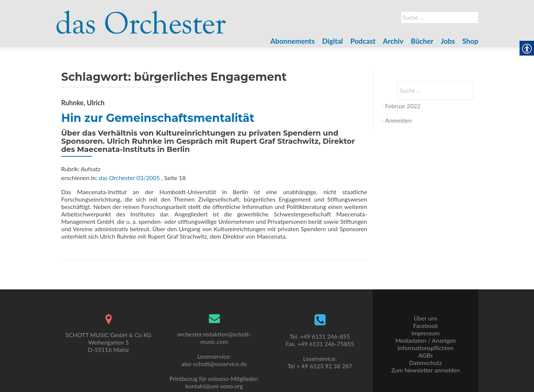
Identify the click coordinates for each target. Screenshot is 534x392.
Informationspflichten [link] (426, 348)
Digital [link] (333, 41)
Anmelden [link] (398, 120)
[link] (141, 18)
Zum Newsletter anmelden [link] (426, 370)
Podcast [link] (363, 41)
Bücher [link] (422, 41)
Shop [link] (470, 41)
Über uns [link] (426, 318)
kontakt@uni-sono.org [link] (214, 386)
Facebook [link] (426, 325)
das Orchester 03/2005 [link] (129, 178)
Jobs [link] (448, 41)
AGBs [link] (426, 355)
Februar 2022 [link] (403, 106)
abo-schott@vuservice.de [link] (214, 364)
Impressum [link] (425, 333)
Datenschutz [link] (425, 363)
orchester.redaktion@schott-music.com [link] (214, 338)
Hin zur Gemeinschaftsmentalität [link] (158, 118)
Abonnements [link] (293, 41)
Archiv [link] (393, 41)
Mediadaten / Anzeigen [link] (426, 340)
